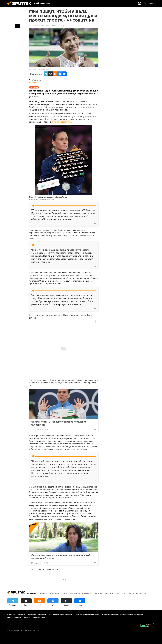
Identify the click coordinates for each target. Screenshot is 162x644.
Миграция (98, 593)
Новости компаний (14, 617)
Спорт (32, 569)
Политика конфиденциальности (60, 614)
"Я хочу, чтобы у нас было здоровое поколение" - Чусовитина (60, 423)
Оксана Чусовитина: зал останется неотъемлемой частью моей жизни (61, 557)
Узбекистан (40, 569)
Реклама (27, 617)
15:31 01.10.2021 (35, 25)
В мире (64, 593)
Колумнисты (128, 593)
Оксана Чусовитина (53, 569)
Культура (109, 593)
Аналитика (141, 593)
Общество (87, 593)
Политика (55, 593)
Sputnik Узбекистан (61, 122)
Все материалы (34, 83)
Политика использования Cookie (87, 614)
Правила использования (37, 614)
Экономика (75, 593)
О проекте (11, 614)
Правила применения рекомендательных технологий (123, 614)
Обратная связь (39, 617)
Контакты (21, 614)
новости (44, 593)
